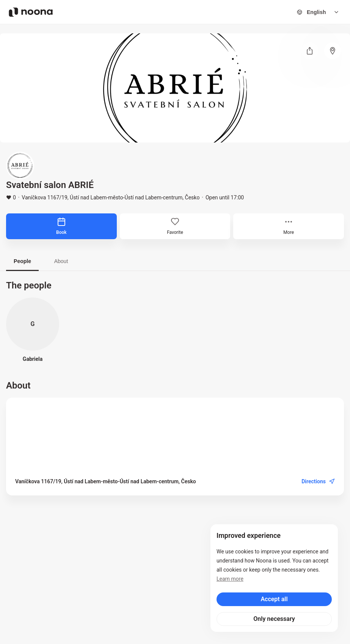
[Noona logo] (31, 12)
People (22, 261)
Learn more (230, 579)
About (61, 261)
